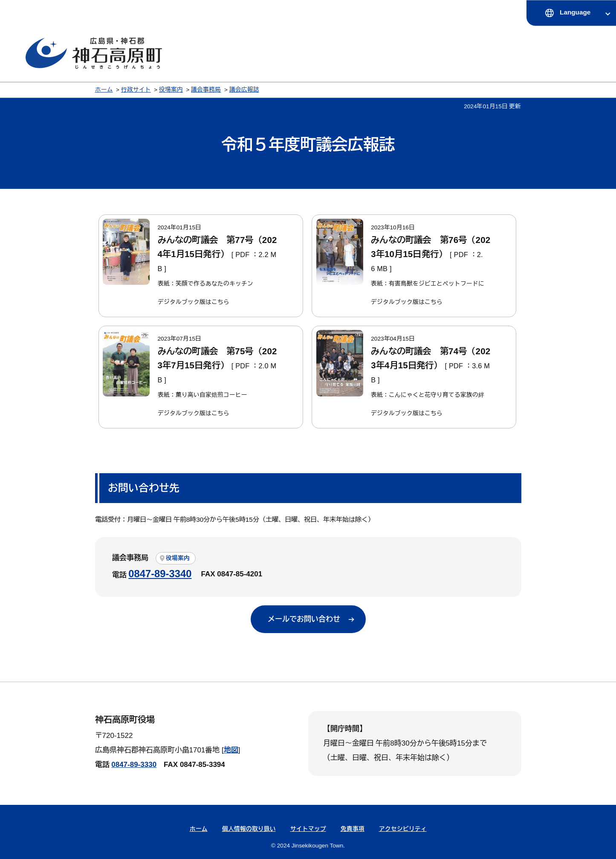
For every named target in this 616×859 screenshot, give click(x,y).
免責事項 (353, 829)
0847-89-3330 (134, 765)
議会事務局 (206, 90)
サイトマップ (308, 829)
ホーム (104, 90)
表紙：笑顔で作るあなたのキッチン (205, 284)
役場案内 (171, 90)
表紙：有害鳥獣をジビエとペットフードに (428, 284)
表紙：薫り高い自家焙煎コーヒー (202, 395)
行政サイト (136, 90)
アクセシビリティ (403, 829)
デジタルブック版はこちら (194, 302)
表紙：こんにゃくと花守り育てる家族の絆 (428, 395)
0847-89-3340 (160, 574)
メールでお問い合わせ (304, 619)
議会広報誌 (244, 90)
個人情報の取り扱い (249, 829)
